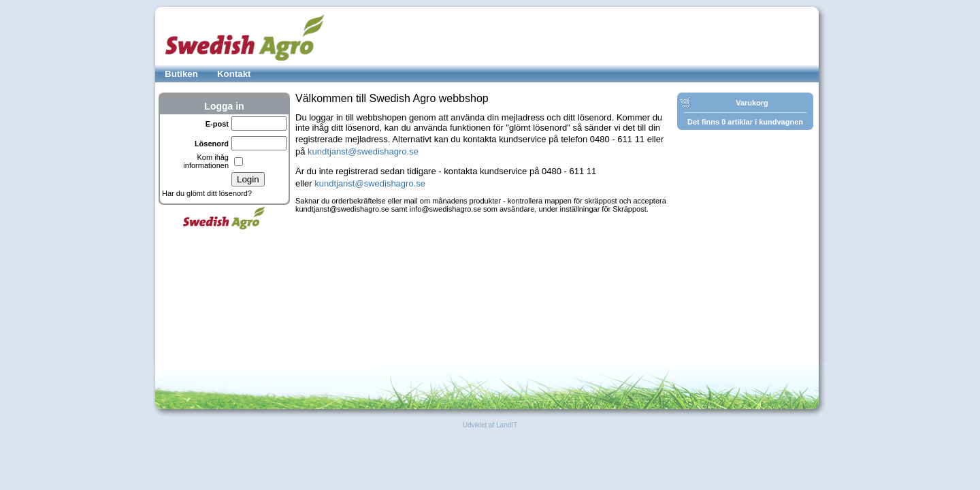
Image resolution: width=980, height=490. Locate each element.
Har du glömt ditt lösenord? (207, 193)
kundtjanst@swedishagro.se (363, 151)
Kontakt (234, 74)
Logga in (224, 106)
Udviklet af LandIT (490, 425)
